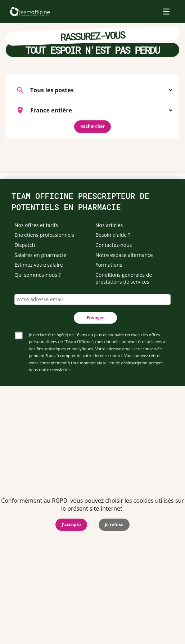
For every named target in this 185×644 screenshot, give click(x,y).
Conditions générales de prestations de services (124, 278)
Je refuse (114, 525)
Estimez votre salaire (39, 265)
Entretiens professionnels (44, 235)
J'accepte (71, 525)
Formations (109, 265)
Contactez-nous (114, 245)
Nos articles (109, 225)
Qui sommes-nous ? (38, 275)
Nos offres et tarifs (36, 225)
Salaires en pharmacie (40, 255)
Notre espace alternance (124, 255)
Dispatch (25, 245)
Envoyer (95, 318)
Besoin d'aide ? (113, 235)
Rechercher (92, 126)
